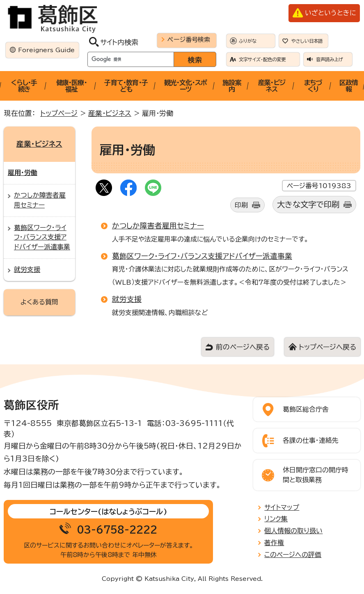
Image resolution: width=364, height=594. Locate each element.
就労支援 (127, 299)
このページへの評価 (293, 555)
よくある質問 (39, 302)
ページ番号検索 (189, 40)
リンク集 (276, 519)
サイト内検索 (119, 42)
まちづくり (313, 86)
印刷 (241, 205)
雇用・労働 (23, 173)
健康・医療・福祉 (72, 86)
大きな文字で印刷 (308, 204)
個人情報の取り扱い (293, 531)
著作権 (274, 543)
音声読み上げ (330, 59)
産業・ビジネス (272, 86)
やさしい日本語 (307, 41)
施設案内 (232, 86)
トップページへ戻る (327, 347)
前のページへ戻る (243, 347)
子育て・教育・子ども (126, 86)
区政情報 (349, 86)
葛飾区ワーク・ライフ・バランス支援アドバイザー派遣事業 (202, 256)
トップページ (59, 113)
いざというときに (330, 13)
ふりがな (248, 41)
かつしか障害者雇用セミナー (158, 226)
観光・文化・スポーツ (186, 86)
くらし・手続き (24, 86)
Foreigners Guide (46, 50)
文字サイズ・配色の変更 (262, 59)
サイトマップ (282, 507)
